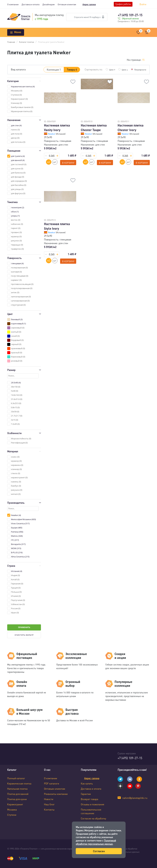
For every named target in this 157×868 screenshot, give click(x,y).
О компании (13, 4)
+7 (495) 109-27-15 (130, 15)
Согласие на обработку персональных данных (93, 820)
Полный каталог (16, 778)
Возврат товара (89, 799)
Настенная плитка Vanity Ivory (57, 128)
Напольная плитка (17, 789)
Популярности (139, 69)
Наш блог (49, 804)
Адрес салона (89, 4)
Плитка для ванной (18, 794)
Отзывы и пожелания (92, 804)
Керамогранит (15, 804)
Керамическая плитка (19, 783)
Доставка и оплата (31, 4)
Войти (143, 4)
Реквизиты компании (56, 794)
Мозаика (12, 810)
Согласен (99, 851)
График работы (123, 4)
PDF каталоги (52, 783)
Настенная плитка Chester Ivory (131, 128)
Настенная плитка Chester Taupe (94, 128)
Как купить (87, 783)
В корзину (68, 163)
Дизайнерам (49, 4)
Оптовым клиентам (67, 4)
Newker (52, 134)
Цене (109, 69)
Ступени (12, 815)
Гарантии (86, 794)
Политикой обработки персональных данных (96, 842)
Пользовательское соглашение (91, 811)
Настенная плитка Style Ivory (57, 226)
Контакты (49, 810)
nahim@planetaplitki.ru (135, 798)
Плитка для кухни (17, 799)
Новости (49, 799)
